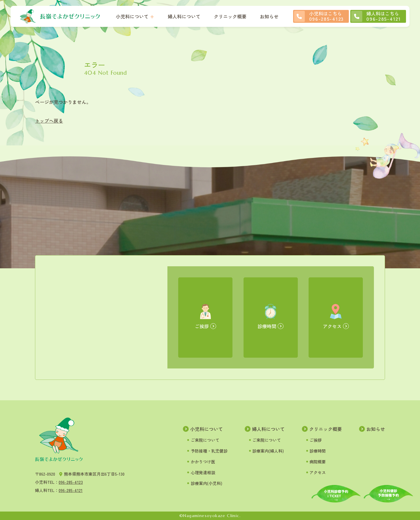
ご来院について (205, 440)
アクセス (318, 472)
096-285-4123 (71, 482)
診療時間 (318, 451)
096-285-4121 (71, 490)
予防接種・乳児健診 (209, 451)
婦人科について (184, 16)
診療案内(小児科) (206, 483)
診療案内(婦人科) (268, 451)
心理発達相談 (203, 472)
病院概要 (318, 462)
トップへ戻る (49, 121)
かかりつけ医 (203, 462)
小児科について (132, 16)
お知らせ (269, 16)
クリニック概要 (230, 16)
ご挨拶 (316, 440)
